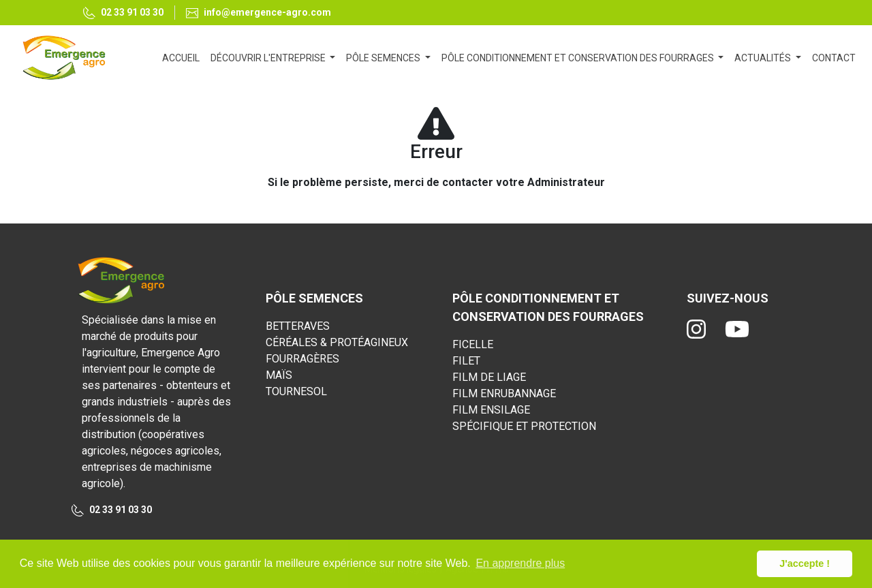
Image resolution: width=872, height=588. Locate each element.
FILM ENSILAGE (491, 410)
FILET (466, 361)
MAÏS (279, 375)
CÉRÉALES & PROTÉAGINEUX (337, 342)
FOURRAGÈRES (302, 359)
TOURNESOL (296, 391)
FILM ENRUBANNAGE (504, 393)
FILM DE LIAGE (489, 377)
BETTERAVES (298, 326)
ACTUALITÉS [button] (764, 58)
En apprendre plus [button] (520, 563)
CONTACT (834, 58)
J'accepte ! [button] (805, 563)
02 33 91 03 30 (123, 13)
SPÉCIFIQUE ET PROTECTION (524, 426)
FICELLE (473, 344)
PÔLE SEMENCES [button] (384, 58)
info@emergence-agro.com (259, 13)
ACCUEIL (184, 57)
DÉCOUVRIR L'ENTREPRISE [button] (269, 58)
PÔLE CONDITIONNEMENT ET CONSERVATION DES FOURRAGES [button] (579, 58)
